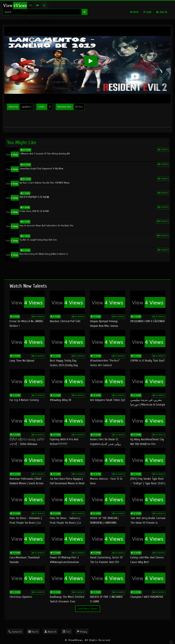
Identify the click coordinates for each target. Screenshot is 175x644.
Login (147, 12)
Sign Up (162, 12)
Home (134, 12)
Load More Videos (88, 609)
